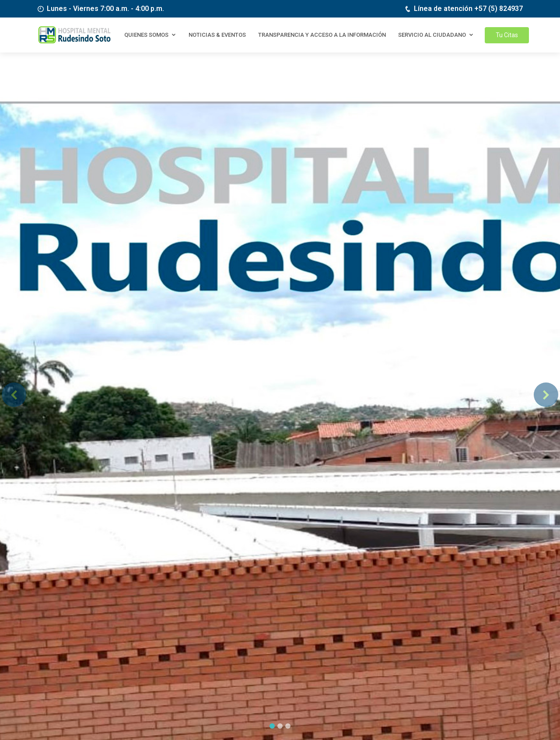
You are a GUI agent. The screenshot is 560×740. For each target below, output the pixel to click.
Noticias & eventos (217, 35)
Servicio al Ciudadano (432, 35)
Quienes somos (146, 35)
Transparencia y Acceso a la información (322, 35)
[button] (14, 395)
